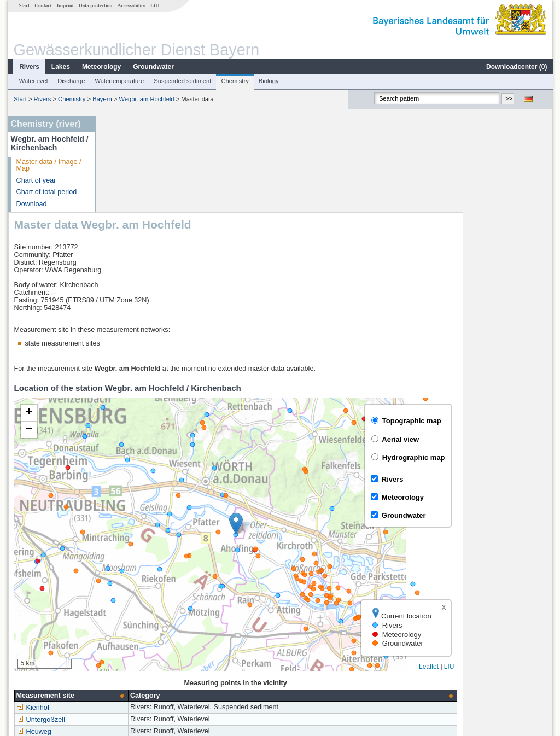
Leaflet (518, 570)
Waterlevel (33, 81)
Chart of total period (46, 192)
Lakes (60, 67)
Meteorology (101, 67)
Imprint (65, 5)
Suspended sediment (182, 81)
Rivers (29, 67)
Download (31, 204)
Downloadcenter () (516, 67)
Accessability (131, 5)
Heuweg (124, 635)
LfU (154, 5)
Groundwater (153, 67)
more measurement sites (156, 659)
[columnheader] (161, 600)
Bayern (101, 99)
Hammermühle (134, 647)
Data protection (95, 5)
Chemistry (234, 81)
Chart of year (36, 180)
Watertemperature (119, 81)
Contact (42, 5)
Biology (268, 81)
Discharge (71, 81)
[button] (326, 427)
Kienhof (123, 611)
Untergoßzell (130, 623)
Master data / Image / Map (48, 165)
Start (24, 5)
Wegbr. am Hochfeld (146, 99)
